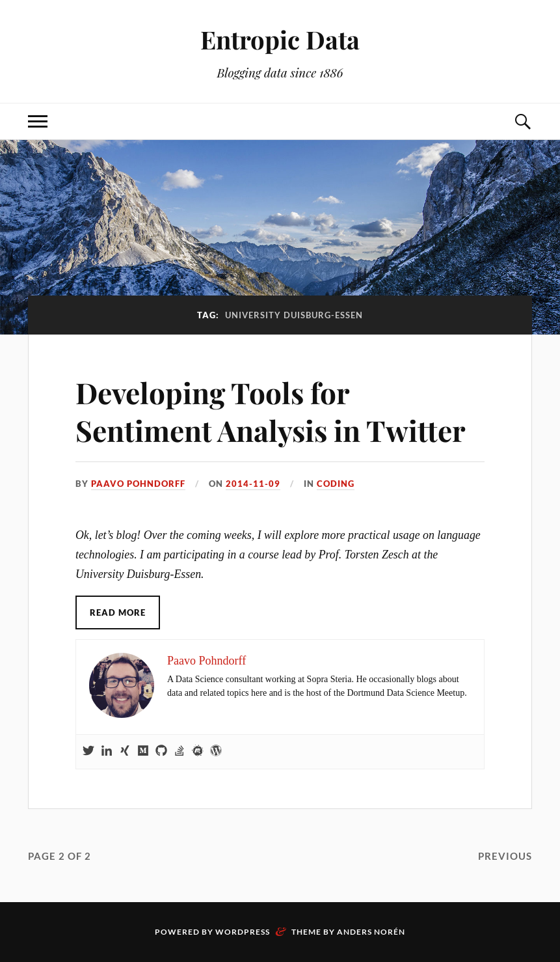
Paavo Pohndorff (138, 484)
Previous (505, 856)
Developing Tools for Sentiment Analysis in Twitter (271, 411)
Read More (118, 612)
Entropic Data (280, 39)
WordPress (243, 932)
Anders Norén (371, 932)
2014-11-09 (253, 484)
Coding (336, 484)
